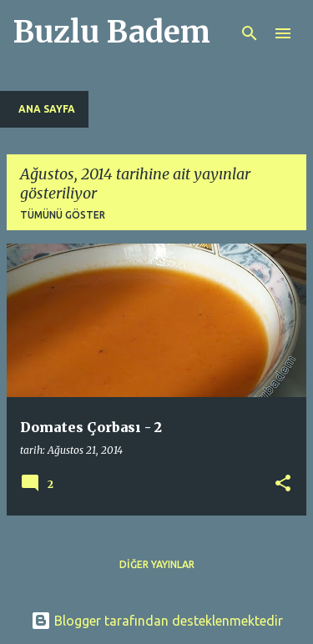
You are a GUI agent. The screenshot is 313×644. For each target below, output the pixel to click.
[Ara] (250, 33)
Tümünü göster (63, 215)
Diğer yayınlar (157, 564)
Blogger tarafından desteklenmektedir (157, 621)
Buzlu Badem (112, 32)
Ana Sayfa (47, 109)
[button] (283, 484)
